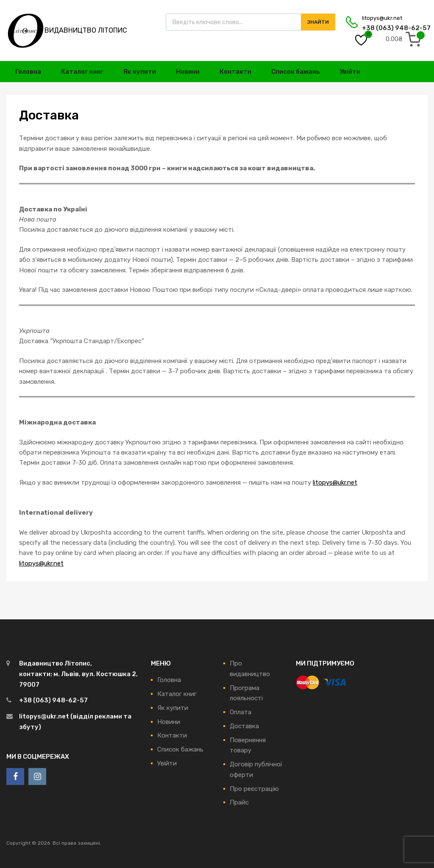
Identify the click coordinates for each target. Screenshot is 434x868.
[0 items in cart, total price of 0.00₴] (405, 39)
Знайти (318, 22)
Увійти (350, 72)
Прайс (239, 802)
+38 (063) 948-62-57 (383, 28)
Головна (28, 72)
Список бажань (296, 72)
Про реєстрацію (254, 789)
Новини (188, 72)
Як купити (140, 72)
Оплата (241, 712)
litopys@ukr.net (382, 18)
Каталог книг (82, 72)
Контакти (235, 72)
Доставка (244, 726)
